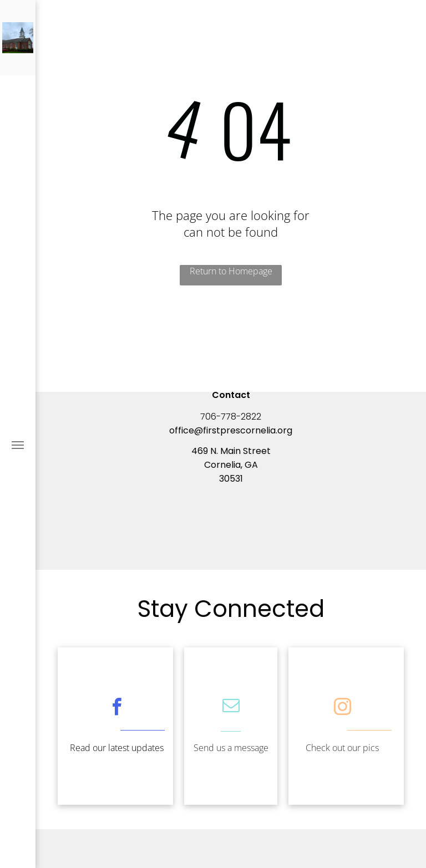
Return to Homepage (231, 271)
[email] (231, 707)
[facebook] (116, 709)
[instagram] (342, 709)
